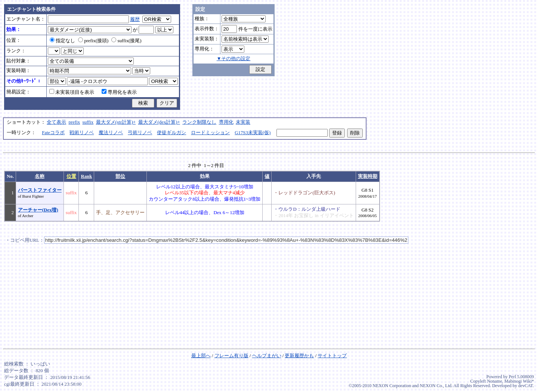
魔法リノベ (111, 133)
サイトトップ (332, 356)
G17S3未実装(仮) (253, 133)
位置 (71, 176)
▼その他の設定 (234, 59)
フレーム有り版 (231, 356)
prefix (75, 122)
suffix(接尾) (126, 41)
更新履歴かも (299, 356)
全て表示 (56, 122)
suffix (88, 122)
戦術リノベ (82, 133)
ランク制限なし (199, 122)
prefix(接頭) (93, 41)
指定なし (62, 41)
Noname (494, 381)
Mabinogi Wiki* (519, 381)
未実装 (243, 122)
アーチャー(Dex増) (38, 210)
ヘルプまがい (267, 356)
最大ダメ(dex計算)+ (159, 122)
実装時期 (368, 176)
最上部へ (201, 356)
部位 (120, 176)
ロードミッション (210, 133)
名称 (40, 176)
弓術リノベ (140, 133)
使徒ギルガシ (171, 133)
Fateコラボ (53, 133)
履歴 (135, 19)
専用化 (226, 122)
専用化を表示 (119, 92)
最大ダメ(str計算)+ (116, 122)
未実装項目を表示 (72, 92)
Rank (86, 176)
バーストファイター (40, 190)
